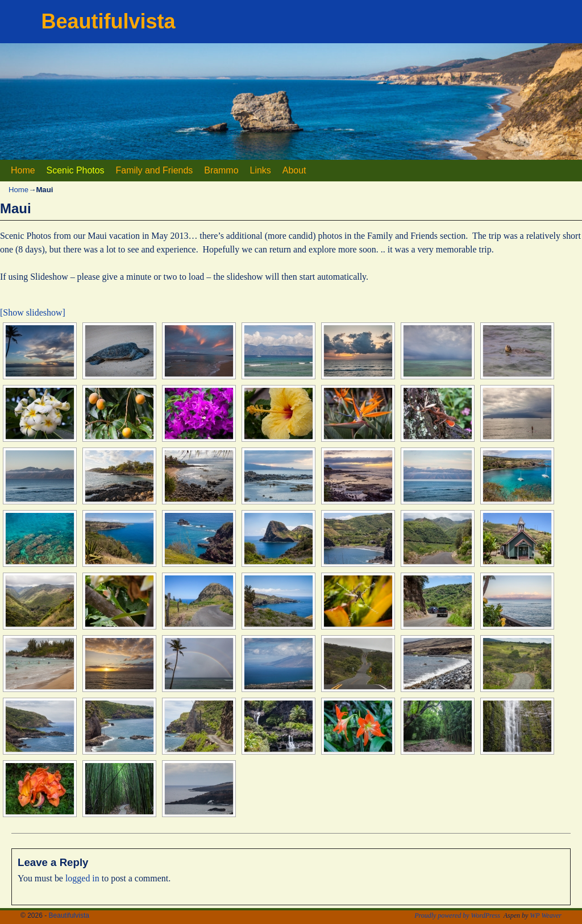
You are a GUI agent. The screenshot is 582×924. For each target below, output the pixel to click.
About (294, 170)
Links (261, 170)
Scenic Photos (76, 170)
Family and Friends (155, 170)
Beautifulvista (109, 21)
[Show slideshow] (33, 312)
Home (23, 170)
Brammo (221, 170)
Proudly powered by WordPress (457, 915)
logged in (82, 878)
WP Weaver (546, 915)
